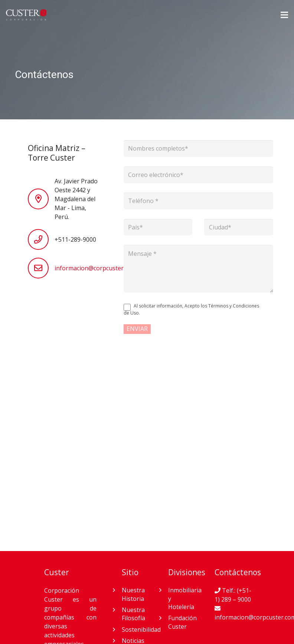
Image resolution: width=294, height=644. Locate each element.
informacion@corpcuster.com (95, 268)
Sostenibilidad (141, 629)
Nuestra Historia (133, 594)
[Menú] (284, 15)
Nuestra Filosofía (133, 614)
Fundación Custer (182, 622)
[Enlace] (26, 15)
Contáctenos (238, 572)
